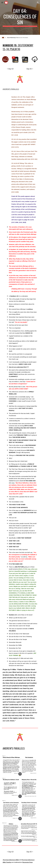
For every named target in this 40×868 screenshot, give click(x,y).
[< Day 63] (10, 69)
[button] (2, 2)
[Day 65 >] (30, 69)
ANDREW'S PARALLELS (11, 89)
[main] (20, 17)
